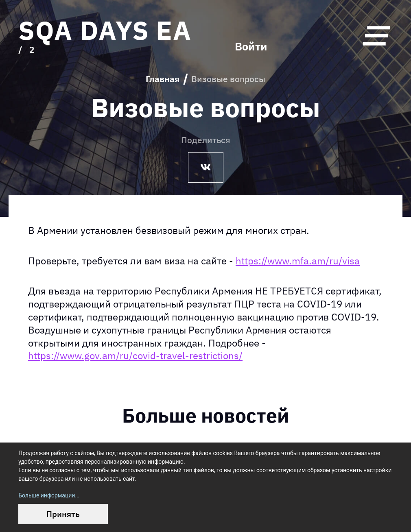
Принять (63, 514)
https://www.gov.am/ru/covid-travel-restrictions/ (135, 356)
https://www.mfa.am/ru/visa (298, 261)
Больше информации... (49, 495)
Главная (163, 79)
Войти (251, 47)
